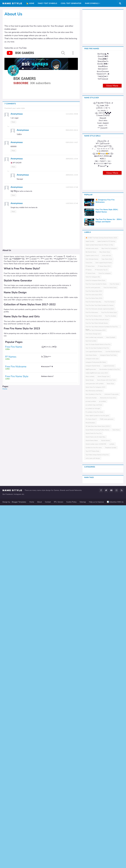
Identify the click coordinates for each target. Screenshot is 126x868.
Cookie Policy (71, 865)
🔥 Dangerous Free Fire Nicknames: (105, 564)
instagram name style (92, 721)
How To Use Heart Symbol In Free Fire (97, 711)
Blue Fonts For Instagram (109, 611)
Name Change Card (103, 739)
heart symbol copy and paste (94, 700)
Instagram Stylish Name (93, 728)
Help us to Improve (96, 865)
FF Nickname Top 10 (101, 632)
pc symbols (103, 764)
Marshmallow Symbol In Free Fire (109, 732)
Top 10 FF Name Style (92, 814)
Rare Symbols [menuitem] (92, 3)
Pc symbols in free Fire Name (94, 775)
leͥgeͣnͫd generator (91, 732)
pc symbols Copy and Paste (94, 768)
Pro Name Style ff (91, 782)
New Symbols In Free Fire (93, 757)
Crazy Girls (89, 625)
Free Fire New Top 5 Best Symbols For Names (100, 668)
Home (5, 389)
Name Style (110, 746)
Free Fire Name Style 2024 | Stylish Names (107, 573)
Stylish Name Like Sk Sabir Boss (95, 800)
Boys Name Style (105, 615)
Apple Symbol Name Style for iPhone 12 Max (99, 608)
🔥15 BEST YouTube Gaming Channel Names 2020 (101, 600)
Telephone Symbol (111, 810)
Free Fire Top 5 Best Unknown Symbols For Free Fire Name (102, 690)
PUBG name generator (107, 782)
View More (112, 207)
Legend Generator (109, 728)
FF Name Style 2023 (104, 629)
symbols (112, 807)
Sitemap (83, 865)
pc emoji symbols (91, 764)
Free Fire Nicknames (92, 675)
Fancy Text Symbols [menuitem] (47, 3)
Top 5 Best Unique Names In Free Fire (97, 817)
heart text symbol (91, 704)
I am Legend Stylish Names (94, 714)
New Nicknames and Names (94, 753)
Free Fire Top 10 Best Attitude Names (97, 682)
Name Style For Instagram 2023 (95, 750)
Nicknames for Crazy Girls (108, 760)
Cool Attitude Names (92, 622)
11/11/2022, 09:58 (72, 114)
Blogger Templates (19, 865)
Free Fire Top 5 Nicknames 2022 (96, 693)
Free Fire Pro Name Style (109, 675)
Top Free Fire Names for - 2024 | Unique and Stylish (109, 583)
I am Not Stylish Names (112, 714)
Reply (13, 122)
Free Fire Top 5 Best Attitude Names (97, 686)
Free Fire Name (114, 647)
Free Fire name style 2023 (94, 657)
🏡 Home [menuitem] (30, 3)
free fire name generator (93, 650)
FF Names (89, 632)
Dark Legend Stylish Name (104, 625)
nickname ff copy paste (112, 757)
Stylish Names (106, 803)
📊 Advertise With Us (115, 865)
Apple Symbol (90, 604)
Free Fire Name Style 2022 (94, 654)
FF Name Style (90, 629)
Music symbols (90, 739)
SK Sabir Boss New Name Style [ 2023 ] (98, 789)
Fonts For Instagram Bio (93, 640)
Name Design (90, 743)
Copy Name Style (107, 622)
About (39, 865)
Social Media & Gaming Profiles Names (97, 793)
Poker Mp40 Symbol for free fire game (97, 778)
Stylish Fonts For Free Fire (94, 796)
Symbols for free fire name (94, 810)
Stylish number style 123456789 (96, 807)
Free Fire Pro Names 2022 (94, 679)
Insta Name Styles (91, 718)
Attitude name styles (92, 611)
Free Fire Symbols (111, 679)
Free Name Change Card (93, 696)
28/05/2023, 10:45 (72, 175)
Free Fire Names (109, 664)
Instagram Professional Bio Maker (96, 725)
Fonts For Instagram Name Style (95, 643)
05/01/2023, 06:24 (72, 130)
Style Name (116, 793)
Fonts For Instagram (105, 636)
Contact (48, 865)
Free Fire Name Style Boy (93, 664)
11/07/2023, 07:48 (72, 187)
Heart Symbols (111, 700)
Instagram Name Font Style (108, 718)
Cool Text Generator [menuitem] (71, 3)
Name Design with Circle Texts (106, 743)
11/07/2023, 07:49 (72, 203)
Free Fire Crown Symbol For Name (96, 647)
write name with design (93, 821)
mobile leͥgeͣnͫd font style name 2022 (97, 736)
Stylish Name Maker (92, 803)
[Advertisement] (41, 407)
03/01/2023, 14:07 (72, 142)
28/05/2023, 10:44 (72, 159)
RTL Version (59, 865)
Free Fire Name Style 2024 (94, 661)
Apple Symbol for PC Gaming (106, 604)
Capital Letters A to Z (92, 618)
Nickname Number (91, 760)
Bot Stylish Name (91, 615)
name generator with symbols (95, 746)
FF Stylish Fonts (90, 636)
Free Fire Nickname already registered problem (100, 672)
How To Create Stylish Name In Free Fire (98, 707)
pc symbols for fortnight (93, 771)
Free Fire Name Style (110, 650)
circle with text (106, 618)
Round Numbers (90, 785)
